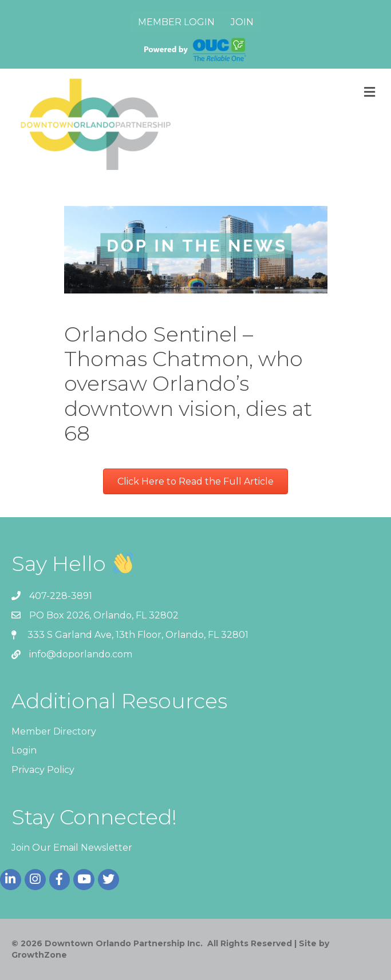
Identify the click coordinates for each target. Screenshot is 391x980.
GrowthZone (39, 955)
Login (24, 750)
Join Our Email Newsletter (72, 848)
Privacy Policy (43, 770)
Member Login (176, 22)
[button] (195, 481)
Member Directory (54, 731)
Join (242, 22)
